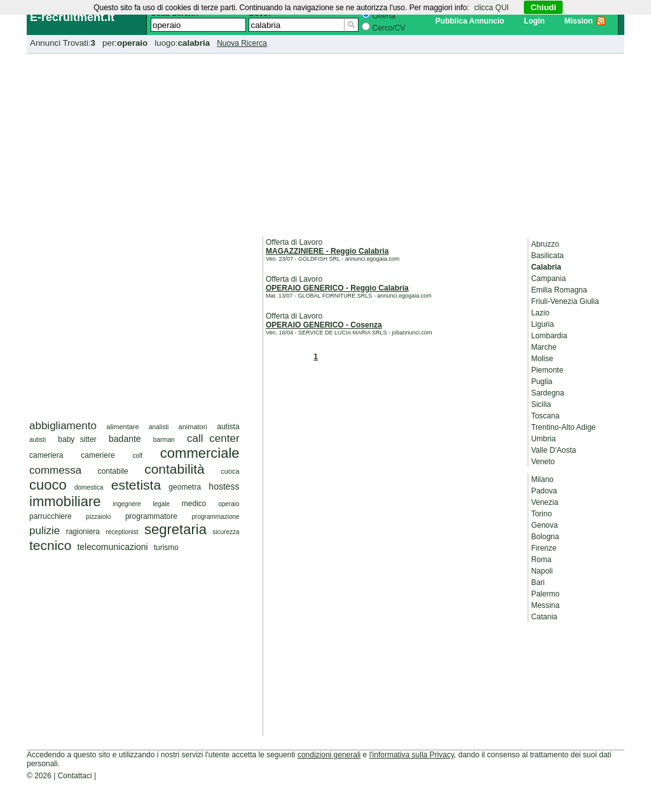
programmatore (151, 516)
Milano (542, 479)
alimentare (122, 427)
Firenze (544, 548)
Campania (548, 279)
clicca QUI (492, 8)
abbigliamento (63, 426)
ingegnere (127, 504)
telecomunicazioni (112, 547)
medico (194, 504)
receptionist (122, 532)
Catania (544, 617)
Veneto (543, 462)
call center (213, 438)
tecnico (51, 545)
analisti (159, 427)
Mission (579, 21)
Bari (538, 582)
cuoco (48, 485)
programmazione (216, 517)
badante (125, 439)
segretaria (175, 529)
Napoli (542, 571)
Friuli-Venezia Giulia (565, 301)
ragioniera (83, 532)
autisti (38, 440)
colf (137, 456)
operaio (229, 504)
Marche (544, 347)
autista (228, 427)
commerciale (200, 453)
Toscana (545, 416)
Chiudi (543, 7)
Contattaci (75, 776)
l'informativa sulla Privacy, (413, 755)
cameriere (98, 455)
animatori (193, 427)
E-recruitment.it (72, 17)
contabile (113, 471)
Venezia (545, 502)
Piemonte (547, 370)
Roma (541, 560)
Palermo (545, 594)
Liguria (542, 324)
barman (164, 440)
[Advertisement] (325, 143)
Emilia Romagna (559, 290)
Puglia (541, 382)
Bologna (545, 537)
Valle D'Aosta (553, 450)
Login (534, 21)
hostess (224, 486)
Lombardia (549, 336)
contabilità (175, 469)
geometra (185, 487)
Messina (545, 605)
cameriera (46, 455)
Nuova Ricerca (242, 43)
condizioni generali (329, 755)
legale (161, 504)
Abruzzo (545, 244)
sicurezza (226, 532)
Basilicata (547, 256)
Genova (544, 525)
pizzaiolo (98, 517)
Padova (544, 491)
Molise (542, 359)
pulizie (45, 531)
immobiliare (65, 501)
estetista (136, 485)
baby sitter (77, 439)
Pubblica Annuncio (470, 21)
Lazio (540, 313)
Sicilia (541, 404)
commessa (55, 470)
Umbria (543, 439)
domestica (89, 487)
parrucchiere (51, 516)
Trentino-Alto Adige (563, 427)
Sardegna (547, 393)
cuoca (230, 471)
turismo (166, 547)
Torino (541, 514)
